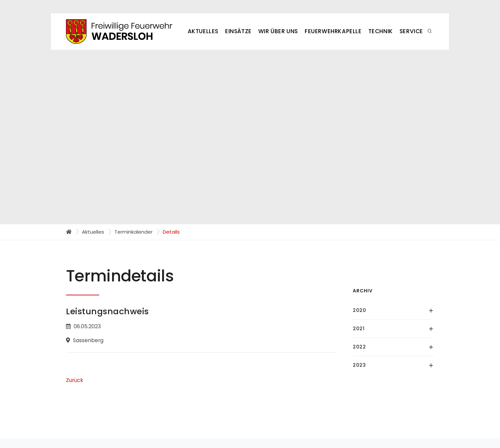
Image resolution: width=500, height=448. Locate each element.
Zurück (75, 380)
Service (411, 31)
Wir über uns (278, 31)
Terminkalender (133, 232)
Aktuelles (203, 31)
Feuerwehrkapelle (333, 31)
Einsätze (238, 31)
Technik (381, 31)
